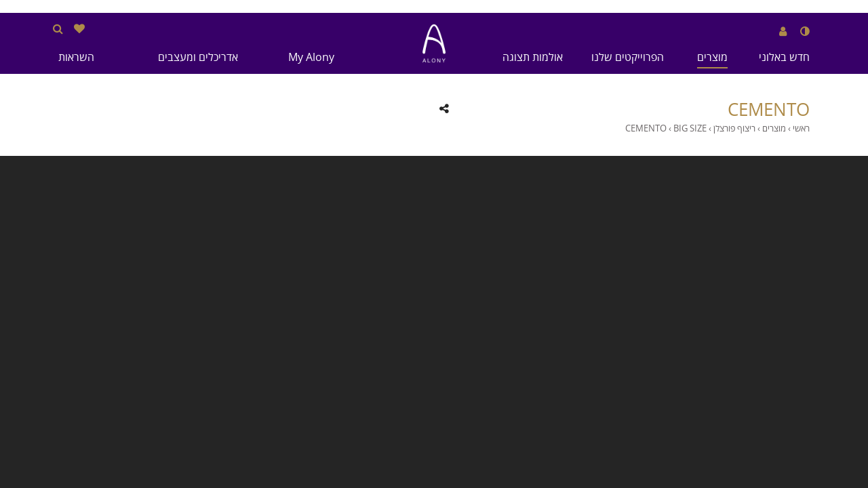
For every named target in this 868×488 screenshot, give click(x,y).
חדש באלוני (784, 57)
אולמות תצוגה (533, 57)
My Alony (311, 57)
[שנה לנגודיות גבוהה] (805, 31)
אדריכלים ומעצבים (198, 57)
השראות (76, 57)
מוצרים (712, 57)
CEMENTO (769, 110)
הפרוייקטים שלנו (628, 57)
